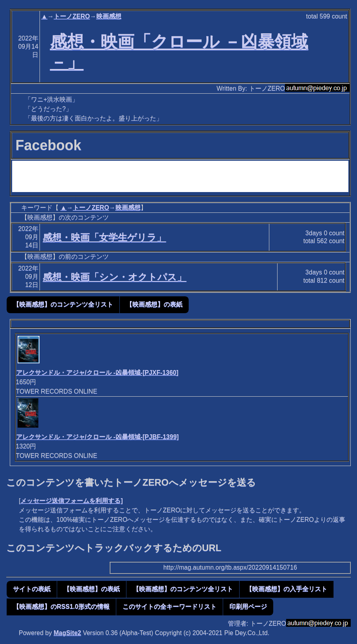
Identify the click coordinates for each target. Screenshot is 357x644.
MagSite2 (67, 633)
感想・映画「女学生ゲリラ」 (104, 237)
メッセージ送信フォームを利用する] (71, 501)
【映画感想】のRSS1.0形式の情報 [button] (61, 607)
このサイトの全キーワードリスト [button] (169, 607)
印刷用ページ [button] (248, 607)
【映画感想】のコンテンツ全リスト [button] (63, 304)
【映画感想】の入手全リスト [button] (287, 589)
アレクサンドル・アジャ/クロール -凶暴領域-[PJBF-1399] (97, 437)
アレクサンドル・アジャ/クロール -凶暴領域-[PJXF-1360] (97, 373)
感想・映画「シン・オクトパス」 (114, 277)
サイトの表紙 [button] (32, 589)
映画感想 (109, 16)
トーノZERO (72, 16)
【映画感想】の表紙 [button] (154, 304)
